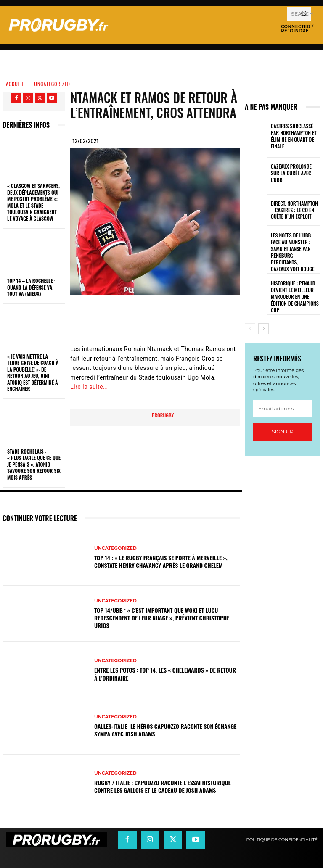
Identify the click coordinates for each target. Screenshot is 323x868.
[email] (283, 396)
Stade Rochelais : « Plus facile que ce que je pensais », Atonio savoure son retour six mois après (34, 464)
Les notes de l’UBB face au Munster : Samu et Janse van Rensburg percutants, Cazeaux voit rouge (294, 247)
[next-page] (263, 317)
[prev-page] (250, 317)
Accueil (15, 84)
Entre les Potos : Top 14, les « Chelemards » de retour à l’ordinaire (165, 674)
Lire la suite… (89, 387)
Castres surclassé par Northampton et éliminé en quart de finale (295, 136)
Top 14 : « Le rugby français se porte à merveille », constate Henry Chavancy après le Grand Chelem (161, 561)
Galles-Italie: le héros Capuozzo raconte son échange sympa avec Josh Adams (165, 730)
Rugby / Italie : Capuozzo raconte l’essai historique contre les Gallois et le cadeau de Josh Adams (163, 786)
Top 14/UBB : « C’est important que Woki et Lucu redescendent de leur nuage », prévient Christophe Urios (162, 618)
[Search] (304, 14)
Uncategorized (52, 84)
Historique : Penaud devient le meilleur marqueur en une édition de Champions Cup (292, 285)
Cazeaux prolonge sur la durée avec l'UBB (293, 173)
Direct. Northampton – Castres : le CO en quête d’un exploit (295, 210)
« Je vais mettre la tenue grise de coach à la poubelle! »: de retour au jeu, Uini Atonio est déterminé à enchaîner (33, 373)
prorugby (163, 415)
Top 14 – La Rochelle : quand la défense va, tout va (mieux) (31, 287)
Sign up (282, 419)
